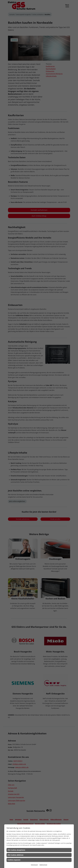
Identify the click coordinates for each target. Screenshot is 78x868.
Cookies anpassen (14, 860)
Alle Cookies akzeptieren (16, 850)
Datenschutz (43, 865)
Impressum (34, 865)
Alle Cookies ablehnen (15, 855)
